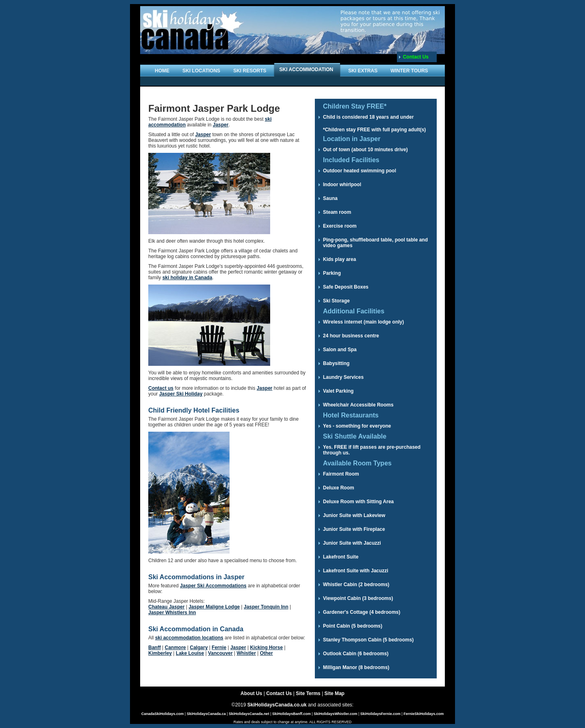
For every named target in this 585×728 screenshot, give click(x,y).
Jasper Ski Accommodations (213, 586)
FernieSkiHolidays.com (424, 714)
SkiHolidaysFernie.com (380, 714)
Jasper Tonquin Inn (266, 607)
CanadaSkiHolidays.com (163, 714)
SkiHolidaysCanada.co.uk (277, 705)
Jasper (221, 125)
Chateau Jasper (166, 607)
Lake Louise (190, 653)
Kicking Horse (266, 648)
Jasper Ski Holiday (181, 394)
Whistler (246, 653)
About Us (251, 693)
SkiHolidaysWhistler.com (335, 714)
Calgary (199, 648)
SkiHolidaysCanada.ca (206, 714)
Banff (155, 648)
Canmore (175, 648)
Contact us (161, 388)
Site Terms (308, 693)
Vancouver (220, 653)
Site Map (335, 693)
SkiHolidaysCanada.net (249, 714)
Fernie (219, 648)
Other (266, 653)
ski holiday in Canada (187, 278)
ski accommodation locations (189, 638)
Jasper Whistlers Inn (172, 613)
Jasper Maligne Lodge (214, 607)
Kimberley (160, 653)
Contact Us (416, 57)
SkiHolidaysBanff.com (291, 714)
